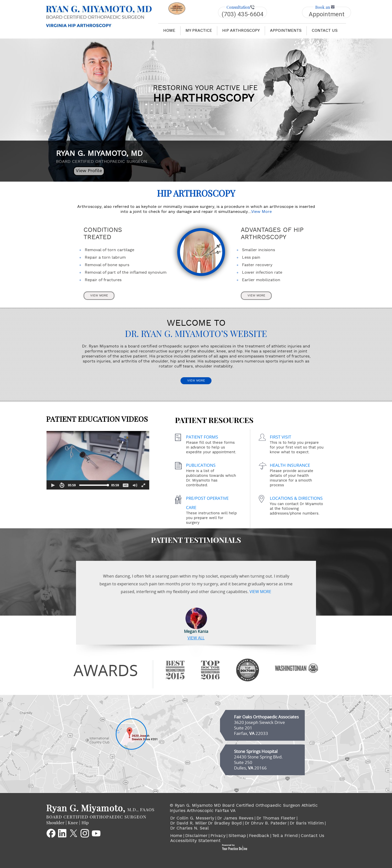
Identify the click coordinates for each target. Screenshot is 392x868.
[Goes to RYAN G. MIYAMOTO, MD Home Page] (99, 16)
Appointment (327, 14)
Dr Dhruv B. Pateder (266, 823)
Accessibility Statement (195, 841)
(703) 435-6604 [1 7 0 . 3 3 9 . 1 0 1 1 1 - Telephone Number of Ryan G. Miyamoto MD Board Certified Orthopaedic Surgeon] (242, 14)
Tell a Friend (285, 836)
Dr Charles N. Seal (189, 828)
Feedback (259, 836)
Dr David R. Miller (189, 823)
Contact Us (312, 836)
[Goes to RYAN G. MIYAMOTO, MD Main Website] (100, 814)
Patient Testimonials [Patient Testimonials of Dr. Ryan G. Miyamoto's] (196, 540)
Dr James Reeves (235, 818)
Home (169, 31)
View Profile (89, 171)
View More (261, 212)
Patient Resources (214, 420)
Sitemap (237, 836)
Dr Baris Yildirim (307, 823)
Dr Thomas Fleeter (276, 818)
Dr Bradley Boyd (225, 823)
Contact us (325, 31)
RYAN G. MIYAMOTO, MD (103, 157)
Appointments (286, 31)
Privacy (218, 836)
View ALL (196, 638)
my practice (199, 31)
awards (106, 670)
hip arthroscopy (241, 31)
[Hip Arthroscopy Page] (201, 252)
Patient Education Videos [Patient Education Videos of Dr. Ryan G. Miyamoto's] (98, 453)
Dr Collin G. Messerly (192, 818)
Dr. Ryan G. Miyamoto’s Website (196, 334)
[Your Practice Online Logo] (234, 847)
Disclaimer (196, 836)
